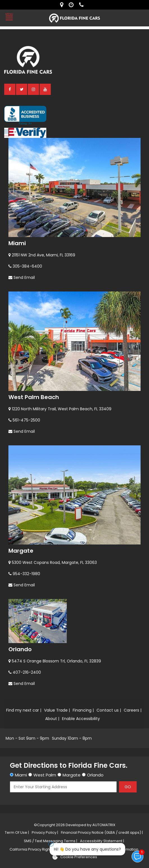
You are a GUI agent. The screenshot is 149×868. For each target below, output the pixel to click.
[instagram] (34, 89)
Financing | (83, 710)
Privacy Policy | (45, 832)
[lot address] (63, 5)
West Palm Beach (34, 397)
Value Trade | (57, 710)
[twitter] (22, 89)
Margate (21, 551)
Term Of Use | (17, 832)
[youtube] (45, 89)
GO (128, 787)
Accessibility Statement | (102, 841)
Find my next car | (24, 710)
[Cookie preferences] (74, 857)
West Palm (45, 775)
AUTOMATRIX (103, 825)
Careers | (133, 710)
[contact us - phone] (83, 5)
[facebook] (10, 89)
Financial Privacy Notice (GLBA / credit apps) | (102, 832)
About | (52, 719)
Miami (17, 243)
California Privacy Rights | (32, 849)
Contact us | (109, 710)
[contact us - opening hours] (73, 5)
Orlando (20, 649)
